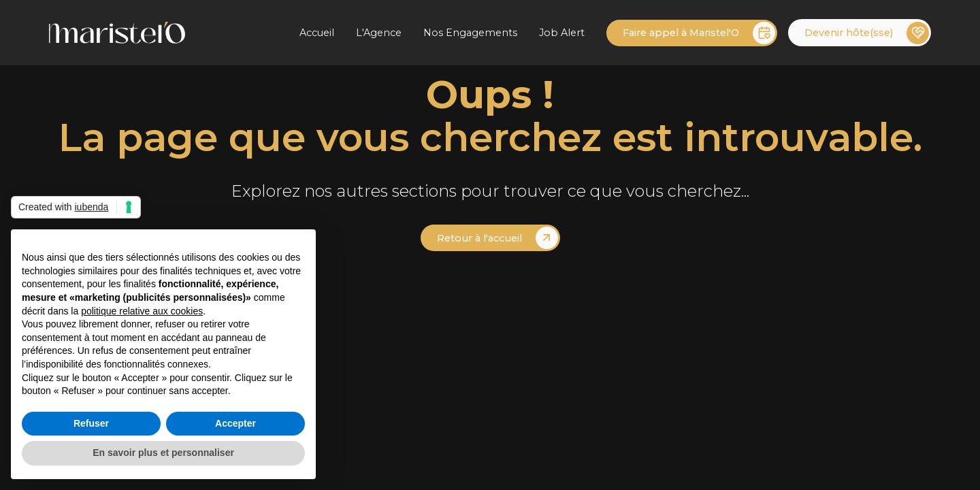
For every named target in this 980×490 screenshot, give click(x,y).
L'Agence (379, 33)
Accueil (317, 33)
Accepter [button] (235, 423)
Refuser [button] (91, 423)
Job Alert (562, 33)
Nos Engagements (470, 33)
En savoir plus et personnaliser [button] (163, 453)
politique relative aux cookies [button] (142, 311)
